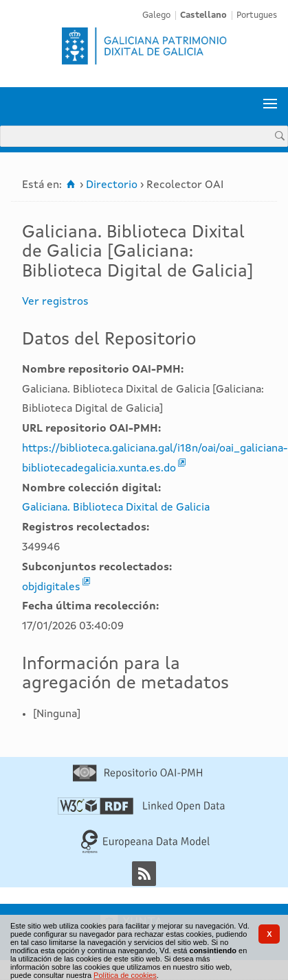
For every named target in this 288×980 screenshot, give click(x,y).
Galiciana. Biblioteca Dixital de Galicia (116, 508)
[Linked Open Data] (141, 812)
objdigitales (51, 587)
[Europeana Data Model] (145, 851)
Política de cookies (125, 975)
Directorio (112, 185)
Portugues (257, 15)
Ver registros (55, 302)
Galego (156, 15)
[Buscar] (280, 136)
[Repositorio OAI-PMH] (137, 779)
